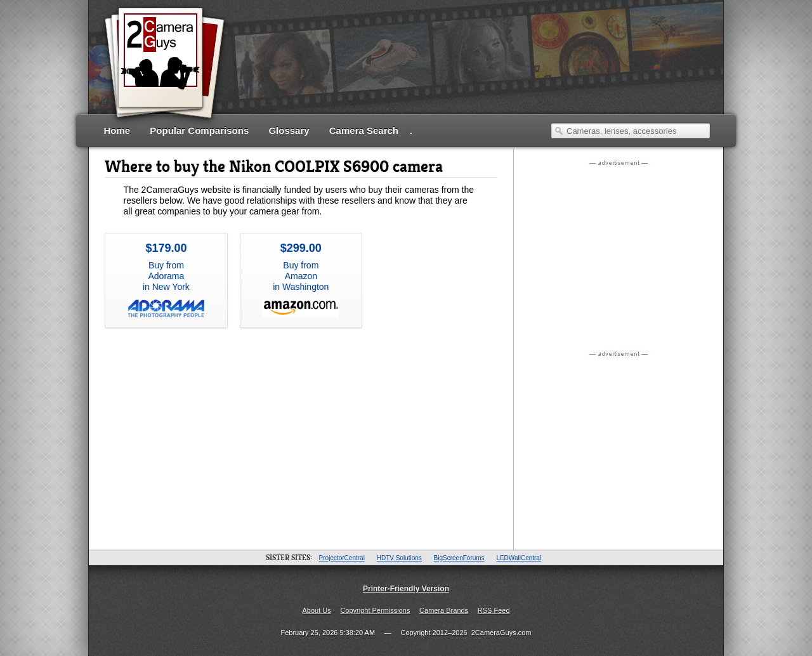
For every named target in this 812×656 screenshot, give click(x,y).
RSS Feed (494, 610)
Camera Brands (444, 610)
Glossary (289, 130)
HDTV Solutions (399, 558)
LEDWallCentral (519, 558)
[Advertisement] (480, 73)
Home (117, 130)
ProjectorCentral (342, 558)
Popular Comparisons (199, 130)
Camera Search (364, 130)
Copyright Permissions (375, 610)
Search (559, 131)
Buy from (166, 280)
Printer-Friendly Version (406, 589)
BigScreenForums (459, 558)
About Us (316, 610)
